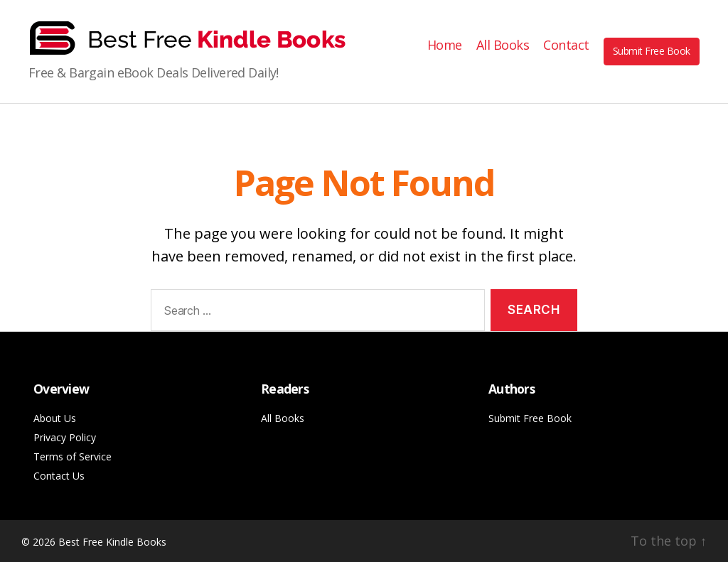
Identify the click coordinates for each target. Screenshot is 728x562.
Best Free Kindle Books (112, 542)
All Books (503, 45)
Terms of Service (73, 456)
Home (445, 45)
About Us (55, 418)
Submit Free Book (652, 51)
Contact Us (59, 476)
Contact (566, 45)
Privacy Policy (65, 437)
